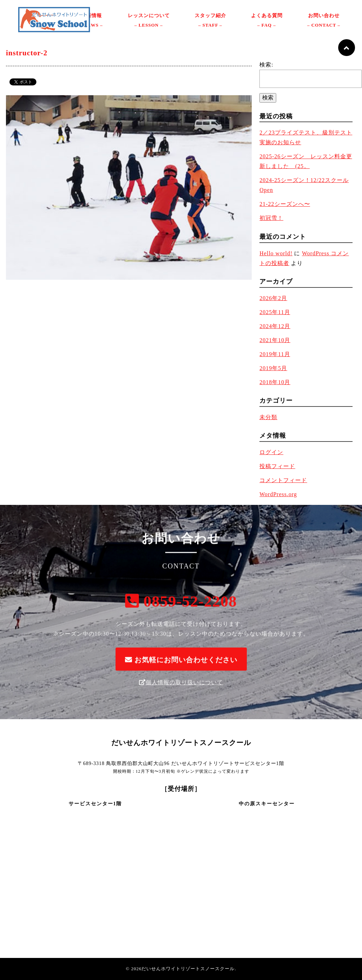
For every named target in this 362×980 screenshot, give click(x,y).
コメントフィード (283, 480)
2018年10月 (275, 382)
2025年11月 (275, 312)
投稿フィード (277, 466)
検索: (266, 65)
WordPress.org (278, 494)
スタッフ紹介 (210, 21)
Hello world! (276, 253)
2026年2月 (273, 298)
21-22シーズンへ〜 (285, 204)
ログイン (271, 452)
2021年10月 (275, 340)
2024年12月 (275, 326)
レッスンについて (149, 21)
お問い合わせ (324, 21)
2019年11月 (275, 354)
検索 (268, 98)
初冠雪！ (271, 218)
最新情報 (91, 21)
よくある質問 (267, 21)
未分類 (268, 417)
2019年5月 (273, 368)
